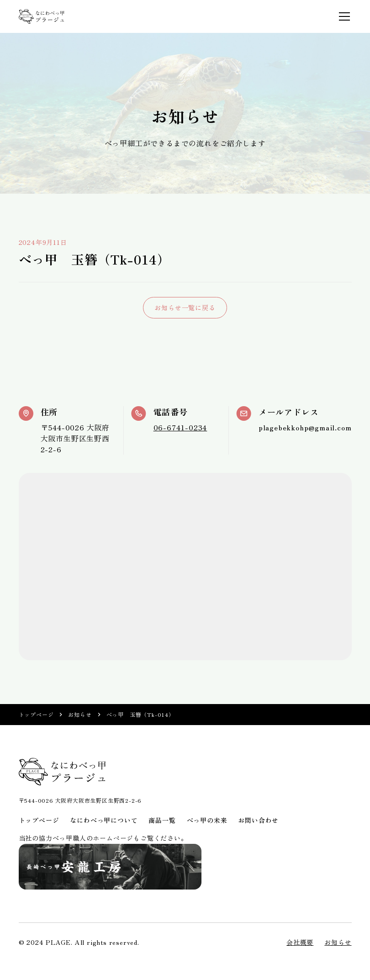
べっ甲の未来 (207, 820)
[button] (343, 16)
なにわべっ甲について (104, 820)
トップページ (36, 714)
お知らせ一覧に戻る (185, 307)
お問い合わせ (258, 820)
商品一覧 (162, 820)
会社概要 (300, 942)
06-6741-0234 (180, 427)
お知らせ (80, 714)
